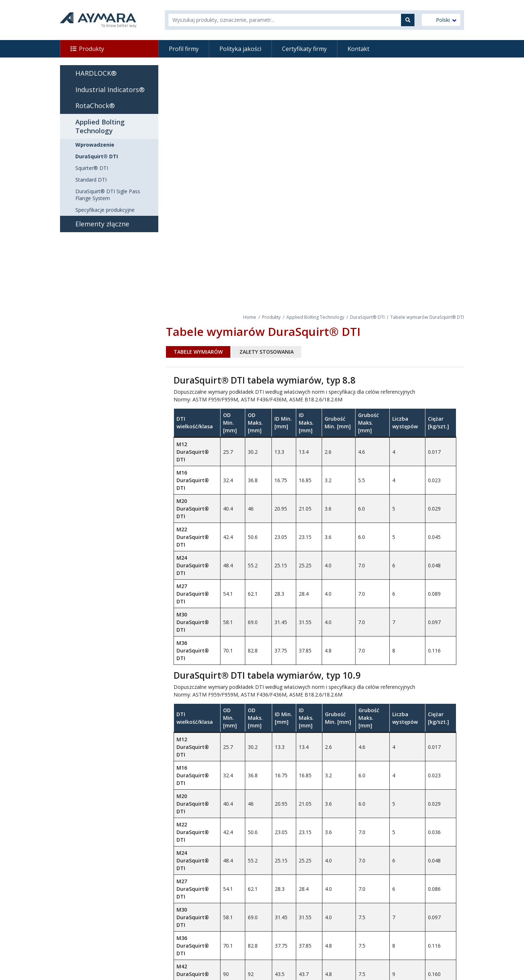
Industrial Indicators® (110, 90)
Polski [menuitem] (443, 20)
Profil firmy (184, 49)
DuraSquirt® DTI (367, 317)
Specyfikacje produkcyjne (105, 210)
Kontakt (358, 49)
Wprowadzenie (95, 145)
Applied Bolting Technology (315, 317)
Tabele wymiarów (198, 352)
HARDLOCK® (96, 73)
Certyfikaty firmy (304, 49)
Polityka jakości (240, 49)
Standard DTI (91, 180)
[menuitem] (441, 20)
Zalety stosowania (267, 352)
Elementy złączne (102, 224)
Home (250, 317)
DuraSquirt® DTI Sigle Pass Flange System (108, 195)
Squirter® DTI (92, 168)
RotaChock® (95, 106)
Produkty (92, 49)
